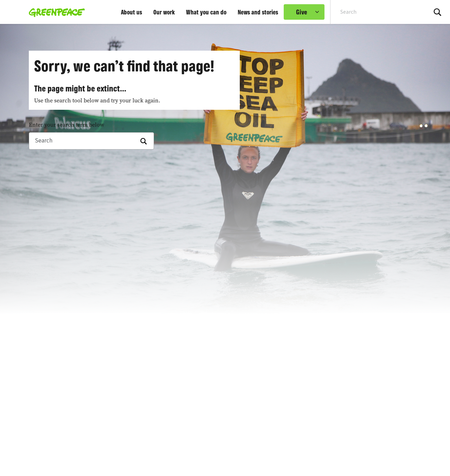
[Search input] (374, 12)
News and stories (258, 12)
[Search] (91, 141)
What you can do (206, 12)
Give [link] (302, 12)
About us (131, 12)
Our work (164, 12)
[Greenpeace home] (55, 12)
